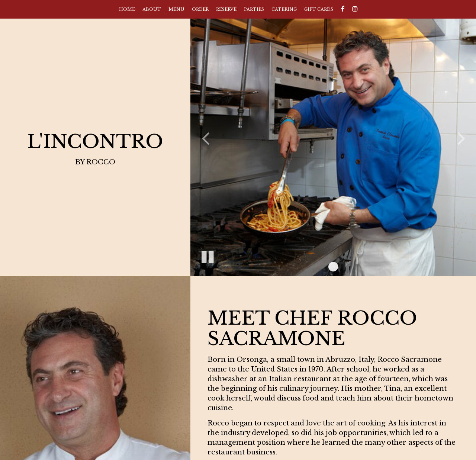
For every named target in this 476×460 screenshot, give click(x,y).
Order (200, 9)
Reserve (226, 9)
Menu (176, 9)
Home (127, 9)
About (152, 9)
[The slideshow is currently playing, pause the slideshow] (207, 255)
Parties (254, 9)
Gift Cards (319, 9)
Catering (284, 9)
